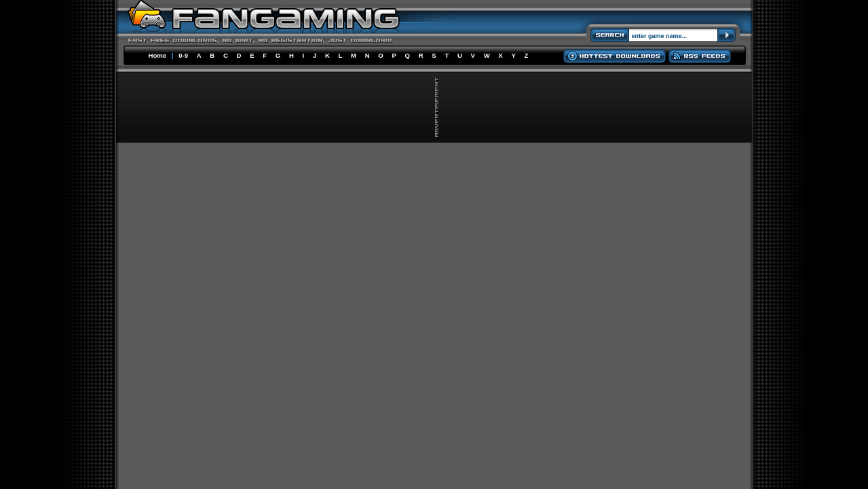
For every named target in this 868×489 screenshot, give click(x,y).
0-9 (183, 55)
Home (158, 55)
